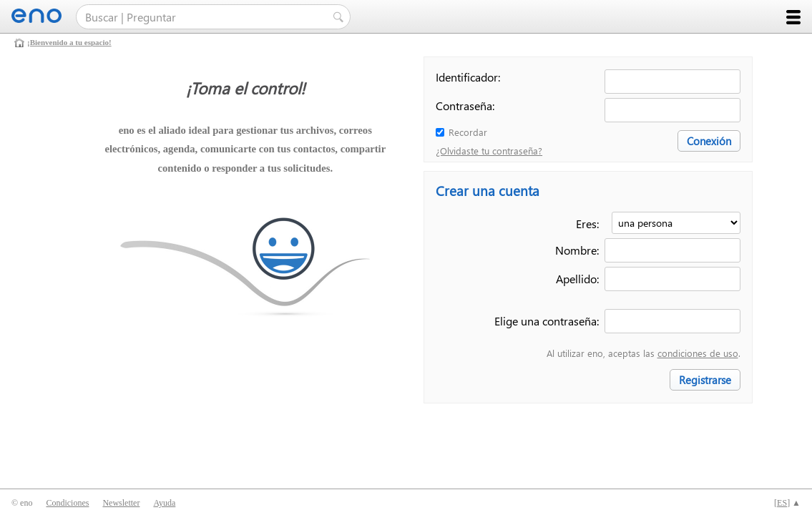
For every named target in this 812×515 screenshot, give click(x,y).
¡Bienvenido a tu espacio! (69, 42)
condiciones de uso (698, 353)
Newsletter (121, 503)
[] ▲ (787, 503)
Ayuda (164, 503)
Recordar (468, 132)
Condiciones (67, 503)
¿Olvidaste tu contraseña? (489, 151)
